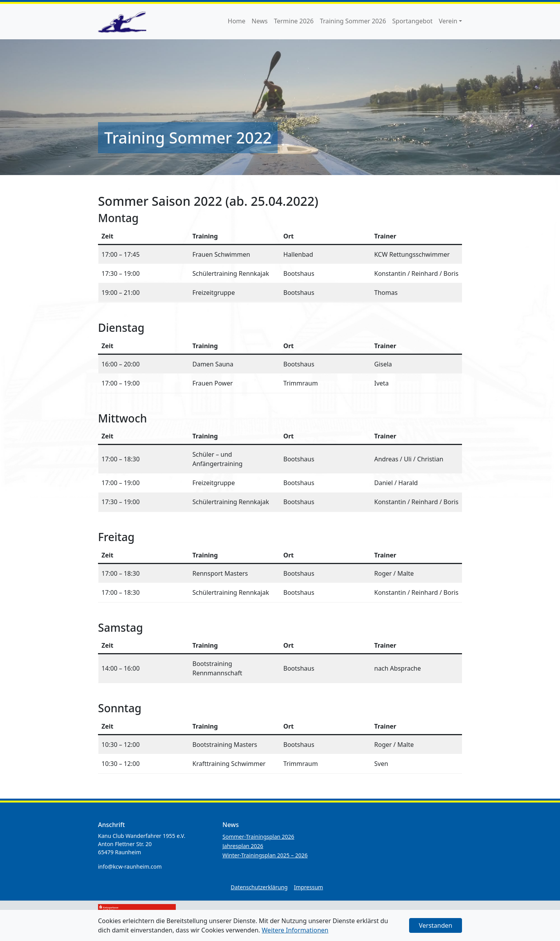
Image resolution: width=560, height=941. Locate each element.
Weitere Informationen (295, 930)
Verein (448, 21)
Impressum (309, 887)
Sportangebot (413, 21)
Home (237, 21)
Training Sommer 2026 (353, 21)
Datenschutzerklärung (259, 887)
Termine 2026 (294, 21)
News (260, 21)
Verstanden (436, 925)
